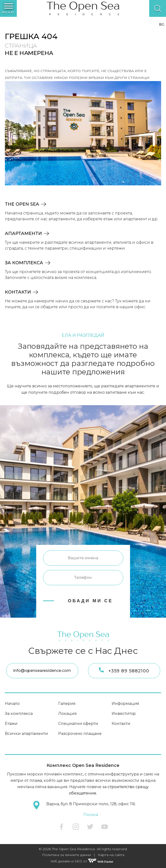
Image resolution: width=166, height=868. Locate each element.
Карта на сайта (111, 855)
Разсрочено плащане (80, 734)
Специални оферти (78, 724)
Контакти (21, 292)
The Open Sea (25, 204)
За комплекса (28, 263)
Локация (68, 714)
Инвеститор (124, 714)
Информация (125, 704)
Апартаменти (27, 233)
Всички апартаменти (26, 734)
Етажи (11, 724)
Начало (12, 704)
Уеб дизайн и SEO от (83, 861)
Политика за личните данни (66, 855)
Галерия (67, 704)
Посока (91, 815)
